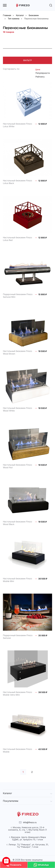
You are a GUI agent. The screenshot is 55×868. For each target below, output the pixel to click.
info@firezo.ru (30, 822)
